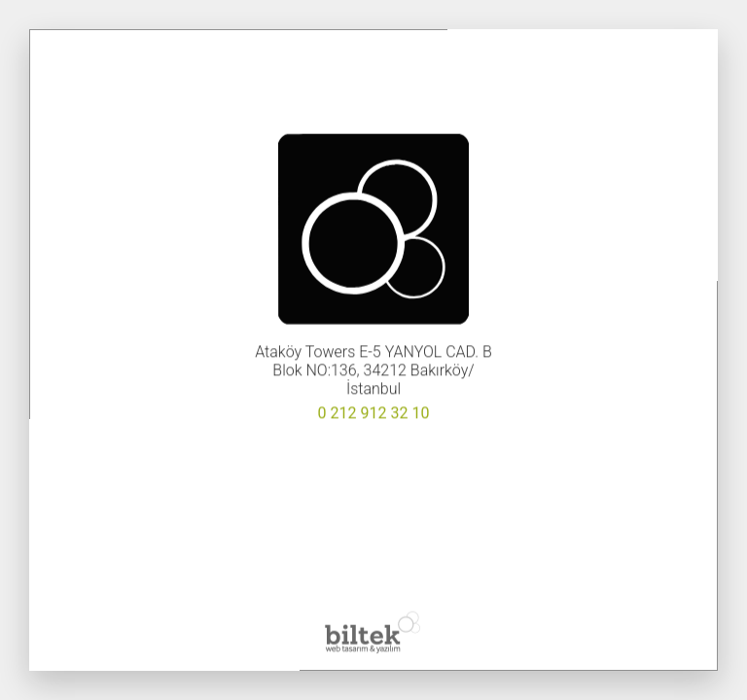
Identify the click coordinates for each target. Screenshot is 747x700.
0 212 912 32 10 (374, 414)
